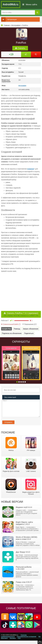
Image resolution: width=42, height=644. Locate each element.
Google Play (6, 329)
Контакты (13, 642)
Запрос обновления (31, 329)
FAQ (19, 642)
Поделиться (29, 333)
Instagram (31, 169)
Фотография (16, 25)
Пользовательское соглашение (27, 640)
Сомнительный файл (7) (11, 324)
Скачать (20, 48)
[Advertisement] (20, 290)
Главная (7, 25)
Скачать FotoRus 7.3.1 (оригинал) (21, 314)
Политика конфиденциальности (14, 639)
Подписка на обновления (12, 333)
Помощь (17, 329)
